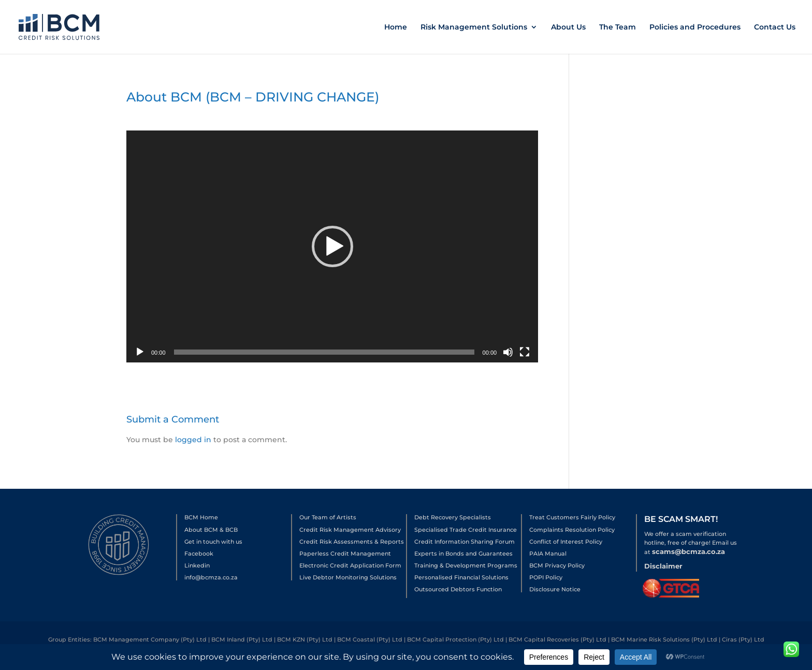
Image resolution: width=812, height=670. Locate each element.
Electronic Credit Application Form (350, 565)
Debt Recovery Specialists (453, 517)
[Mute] (508, 352)
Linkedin (197, 565)
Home (396, 27)
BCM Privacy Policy (557, 565)
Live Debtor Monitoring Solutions (348, 577)
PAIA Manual (548, 554)
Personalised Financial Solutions (461, 577)
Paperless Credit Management (345, 554)
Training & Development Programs (466, 565)
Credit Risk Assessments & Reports (352, 542)
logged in (193, 440)
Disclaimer (663, 566)
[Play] (140, 352)
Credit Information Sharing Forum (465, 542)
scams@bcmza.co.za (688, 551)
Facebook (199, 554)
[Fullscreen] (525, 352)
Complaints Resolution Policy (572, 530)
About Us (568, 27)
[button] (332, 246)
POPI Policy (546, 577)
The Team (618, 27)
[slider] (324, 352)
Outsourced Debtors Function (458, 589)
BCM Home (201, 517)
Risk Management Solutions (474, 27)
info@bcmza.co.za (211, 577)
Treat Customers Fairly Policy (572, 517)
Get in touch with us (213, 542)
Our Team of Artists (328, 517)
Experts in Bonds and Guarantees (463, 554)
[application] (332, 246)
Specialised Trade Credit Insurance (466, 530)
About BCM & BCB (211, 530)
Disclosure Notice (555, 589)
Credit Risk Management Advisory (350, 530)
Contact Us (775, 27)
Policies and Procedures (695, 27)
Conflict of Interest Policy (566, 542)
